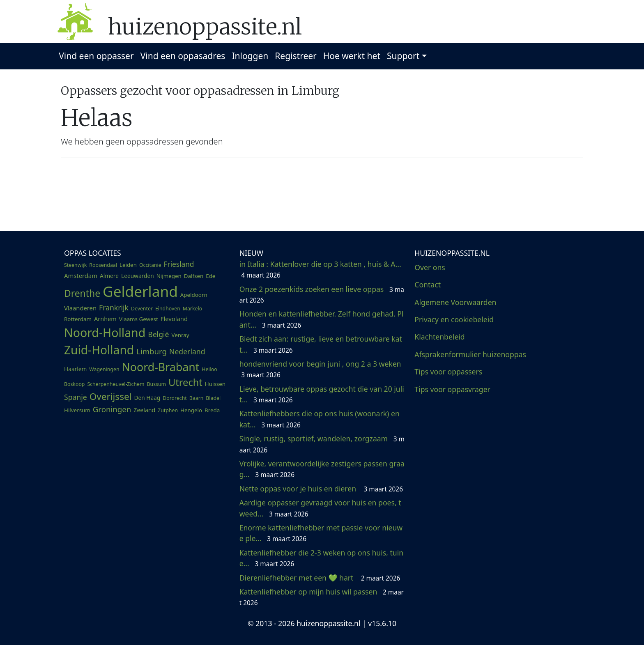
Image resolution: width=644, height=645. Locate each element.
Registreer (296, 56)
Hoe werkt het (352, 56)
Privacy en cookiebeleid (454, 319)
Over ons (430, 267)
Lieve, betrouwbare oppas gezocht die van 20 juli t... (322, 394)
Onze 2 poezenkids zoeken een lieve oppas (322, 294)
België (158, 334)
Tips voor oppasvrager (452, 389)
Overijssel (111, 396)
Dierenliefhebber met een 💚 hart (320, 578)
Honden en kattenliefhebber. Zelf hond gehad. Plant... (322, 319)
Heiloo (209, 369)
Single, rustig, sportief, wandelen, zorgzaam (322, 444)
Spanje (76, 397)
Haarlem (75, 369)
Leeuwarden (138, 276)
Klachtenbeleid (439, 337)
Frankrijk (114, 308)
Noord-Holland (105, 333)
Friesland (179, 264)
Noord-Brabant (161, 367)
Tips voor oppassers (448, 372)
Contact (428, 285)
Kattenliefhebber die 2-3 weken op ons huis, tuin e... (321, 558)
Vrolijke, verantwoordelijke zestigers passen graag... (322, 469)
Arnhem (105, 319)
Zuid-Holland (99, 350)
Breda (212, 410)
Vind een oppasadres (183, 56)
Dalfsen (194, 276)
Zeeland (144, 410)
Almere (109, 276)
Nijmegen (169, 276)
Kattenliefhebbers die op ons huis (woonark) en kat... (320, 419)
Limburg (152, 351)
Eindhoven (168, 309)
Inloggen (250, 56)
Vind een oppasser (96, 56)
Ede (210, 276)
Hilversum (77, 410)
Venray (180, 335)
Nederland (187, 351)
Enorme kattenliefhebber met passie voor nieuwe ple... (321, 533)
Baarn (197, 398)
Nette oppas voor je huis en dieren (321, 489)
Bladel (213, 398)
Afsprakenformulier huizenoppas (470, 354)
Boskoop (74, 384)
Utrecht (185, 382)
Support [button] (403, 56)
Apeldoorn (194, 295)
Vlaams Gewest (139, 319)
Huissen (215, 384)
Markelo (192, 309)
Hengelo (191, 410)
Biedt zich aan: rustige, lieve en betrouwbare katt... (321, 344)
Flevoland (174, 319)
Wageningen (104, 369)
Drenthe (82, 293)
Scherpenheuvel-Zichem (116, 384)
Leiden (128, 265)
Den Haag (147, 398)
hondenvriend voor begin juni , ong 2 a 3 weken (321, 369)
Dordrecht (175, 398)
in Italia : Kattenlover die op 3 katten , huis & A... (321, 269)
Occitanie (150, 265)
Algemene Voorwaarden (455, 302)
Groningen (112, 409)
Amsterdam (81, 275)
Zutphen (168, 410)
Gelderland (140, 291)
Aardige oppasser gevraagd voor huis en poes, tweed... (320, 508)
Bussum (157, 384)
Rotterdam (78, 319)
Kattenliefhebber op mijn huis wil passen (322, 597)
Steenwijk (75, 265)
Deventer (142, 309)
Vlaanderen (80, 308)
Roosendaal (103, 265)
